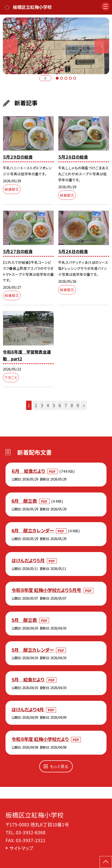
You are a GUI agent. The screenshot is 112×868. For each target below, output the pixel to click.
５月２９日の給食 (18, 157)
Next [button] (102, 46)
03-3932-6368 (31, 832)
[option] (56, 46)
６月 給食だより (29, 471)
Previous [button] (10, 46)
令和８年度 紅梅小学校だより (41, 739)
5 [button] (75, 78)
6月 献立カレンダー (33, 530)
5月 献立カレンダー (33, 650)
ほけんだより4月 (28, 709)
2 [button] (62, 78)
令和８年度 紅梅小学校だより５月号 (47, 590)
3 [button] (66, 78)
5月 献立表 (25, 620)
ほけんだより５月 (28, 560)
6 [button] (60, 405)
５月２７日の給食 (18, 251)
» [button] (84, 405)
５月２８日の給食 (73, 157)
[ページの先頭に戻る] (106, 862)
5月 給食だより (28, 679)
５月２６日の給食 (73, 251)
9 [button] (78, 405)
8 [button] (72, 405)
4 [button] (70, 78)
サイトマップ (21, 848)
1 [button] (57, 78)
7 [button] (66, 405)
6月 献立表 (25, 501)
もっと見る (59, 766)
